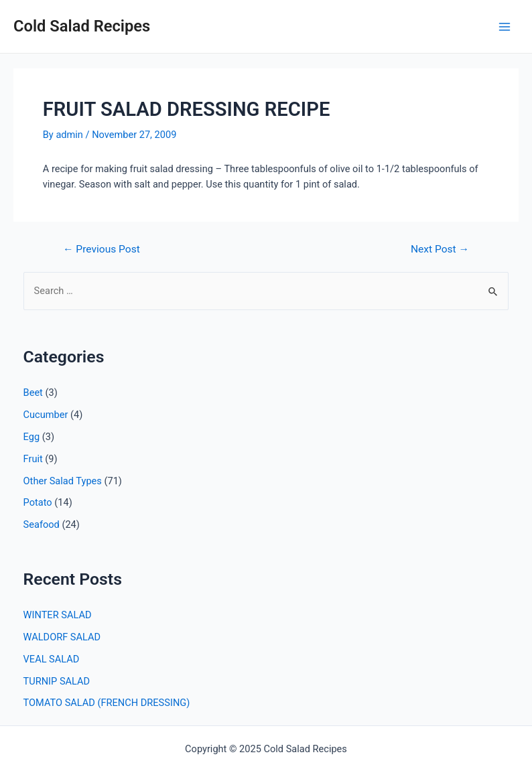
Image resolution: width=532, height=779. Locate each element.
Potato (38, 502)
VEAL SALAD (52, 659)
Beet (33, 393)
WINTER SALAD (58, 615)
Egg (32, 437)
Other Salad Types (63, 481)
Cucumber (46, 415)
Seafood (42, 524)
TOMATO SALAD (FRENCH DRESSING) (107, 703)
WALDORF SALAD (62, 637)
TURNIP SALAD (57, 681)
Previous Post (102, 250)
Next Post (440, 250)
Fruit (33, 459)
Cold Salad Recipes (82, 26)
